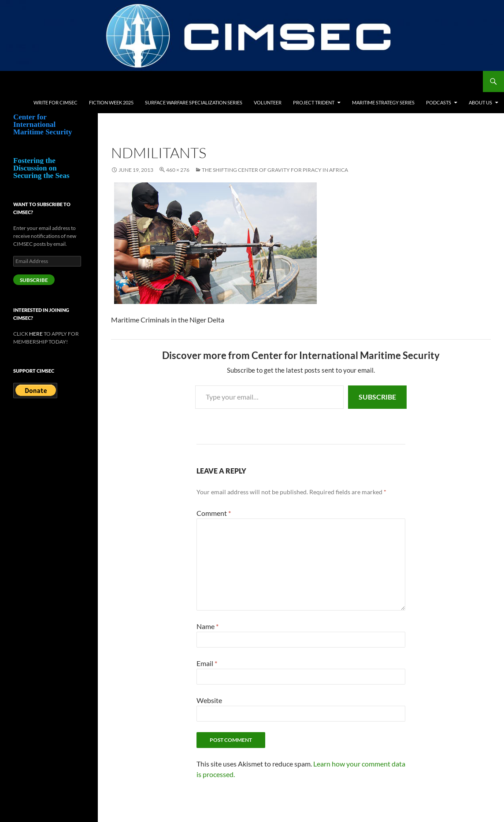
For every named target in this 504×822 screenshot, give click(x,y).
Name (208, 626)
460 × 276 (178, 170)
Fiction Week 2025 (111, 102)
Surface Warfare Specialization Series (194, 102)
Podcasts (439, 102)
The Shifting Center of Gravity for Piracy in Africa (275, 170)
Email (207, 663)
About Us (480, 102)
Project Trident (314, 102)
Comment (214, 513)
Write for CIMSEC (56, 102)
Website (209, 700)
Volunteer (268, 102)
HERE (36, 334)
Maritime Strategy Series (383, 102)
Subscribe (377, 397)
